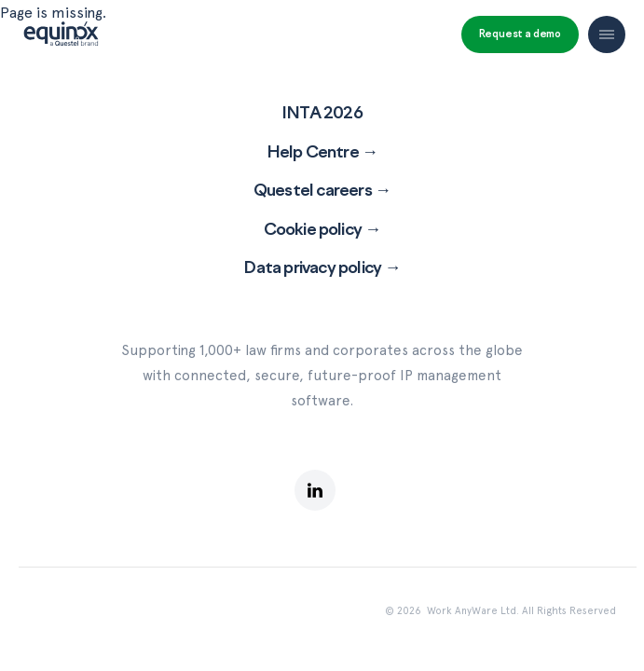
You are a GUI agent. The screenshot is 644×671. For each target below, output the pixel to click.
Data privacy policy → (322, 267)
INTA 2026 (322, 112)
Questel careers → (322, 189)
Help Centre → (322, 151)
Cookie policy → (322, 228)
